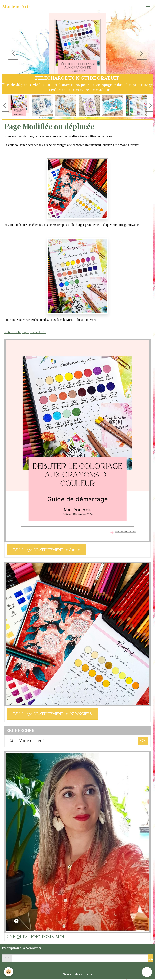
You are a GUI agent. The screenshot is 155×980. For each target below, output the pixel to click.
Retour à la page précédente (25, 332)
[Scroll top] (147, 972)
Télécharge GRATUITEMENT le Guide (46, 550)
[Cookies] (9, 972)
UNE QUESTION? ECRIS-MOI (36, 937)
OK (143, 741)
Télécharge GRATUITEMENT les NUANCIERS (52, 714)
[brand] (16, 7)
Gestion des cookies (78, 974)
